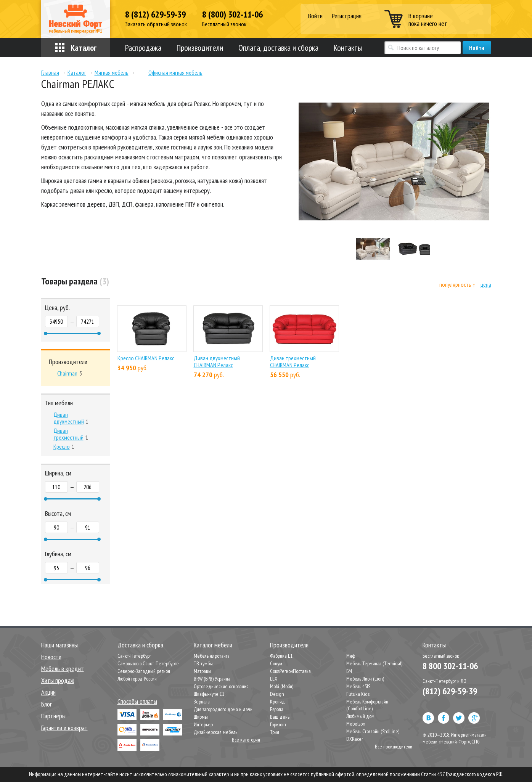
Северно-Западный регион (144, 671)
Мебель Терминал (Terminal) (374, 663)
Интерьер (203, 724)
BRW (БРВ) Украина (212, 679)
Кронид (277, 702)
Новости (51, 657)
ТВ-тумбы (203, 663)
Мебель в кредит (63, 669)
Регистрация (347, 16)
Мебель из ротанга (212, 656)
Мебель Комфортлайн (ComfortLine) (367, 705)
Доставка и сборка (140, 645)
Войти (315, 16)
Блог (47, 704)
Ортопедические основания (221, 686)
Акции (48, 692)
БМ (349, 671)
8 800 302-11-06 (450, 666)
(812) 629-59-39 (450, 691)
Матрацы (203, 671)
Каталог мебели (213, 645)
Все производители (394, 747)
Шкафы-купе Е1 (209, 694)
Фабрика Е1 (281, 656)
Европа (277, 709)
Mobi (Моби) (282, 686)
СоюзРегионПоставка (290, 671)
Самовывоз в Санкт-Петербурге (148, 663)
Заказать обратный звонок (156, 24)
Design (277, 694)
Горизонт (278, 724)
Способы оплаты (137, 701)
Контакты (348, 48)
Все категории (246, 740)
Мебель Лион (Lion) (365, 679)
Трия (275, 732)
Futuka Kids (358, 694)
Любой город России (137, 679)
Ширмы (201, 717)
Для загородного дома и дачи (223, 709)
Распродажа (143, 48)
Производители (200, 48)
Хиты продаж (58, 680)
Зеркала (202, 702)
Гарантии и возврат (64, 728)
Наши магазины (59, 645)
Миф (351, 656)
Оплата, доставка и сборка (278, 48)
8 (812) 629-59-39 (155, 14)
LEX (274, 679)
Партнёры (53, 716)
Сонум (276, 663)
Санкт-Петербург (134, 656)
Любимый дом (360, 716)
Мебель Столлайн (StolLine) (373, 731)
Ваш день (280, 717)
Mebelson (356, 724)
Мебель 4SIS (358, 686)
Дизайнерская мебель (215, 732)
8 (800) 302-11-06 (232, 14)
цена (486, 285)
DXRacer (355, 739)
